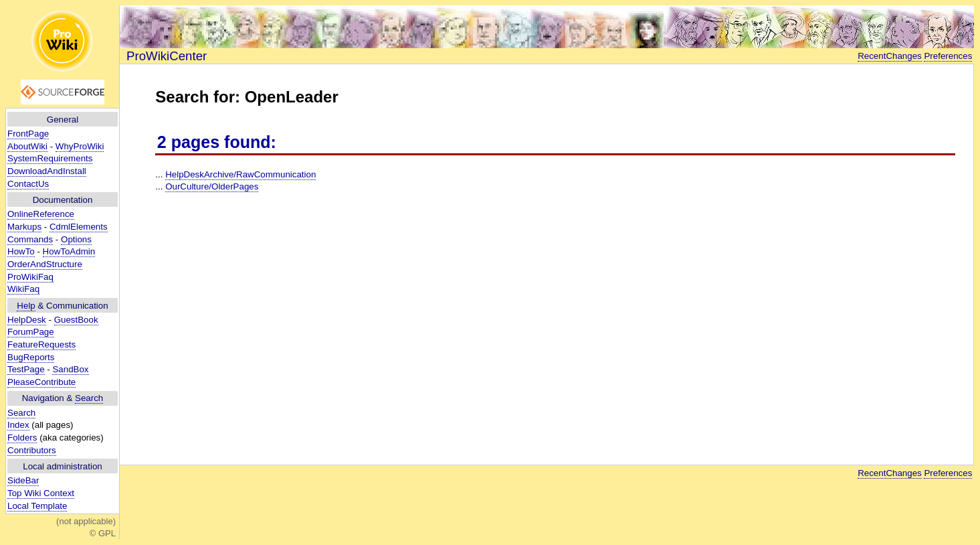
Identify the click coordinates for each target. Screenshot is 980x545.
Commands (30, 239)
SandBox (70, 369)
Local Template (37, 506)
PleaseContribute (41, 382)
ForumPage (31, 332)
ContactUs (28, 184)
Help (26, 306)
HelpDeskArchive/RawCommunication (240, 174)
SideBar (23, 480)
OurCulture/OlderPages (212, 186)
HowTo (21, 251)
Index (18, 425)
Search (89, 398)
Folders (22, 438)
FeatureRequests (41, 344)
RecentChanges (890, 56)
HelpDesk (27, 320)
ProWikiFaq (30, 277)
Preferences (948, 56)
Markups (24, 227)
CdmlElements (79, 227)
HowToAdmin (69, 251)
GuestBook (76, 320)
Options (76, 239)
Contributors (32, 450)
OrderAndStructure (45, 264)
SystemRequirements (50, 158)
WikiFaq (23, 289)
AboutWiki (27, 146)
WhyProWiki (80, 146)
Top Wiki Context (41, 493)
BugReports (31, 357)
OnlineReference (41, 214)
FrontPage (28, 134)
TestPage (26, 369)
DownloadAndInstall (47, 171)
